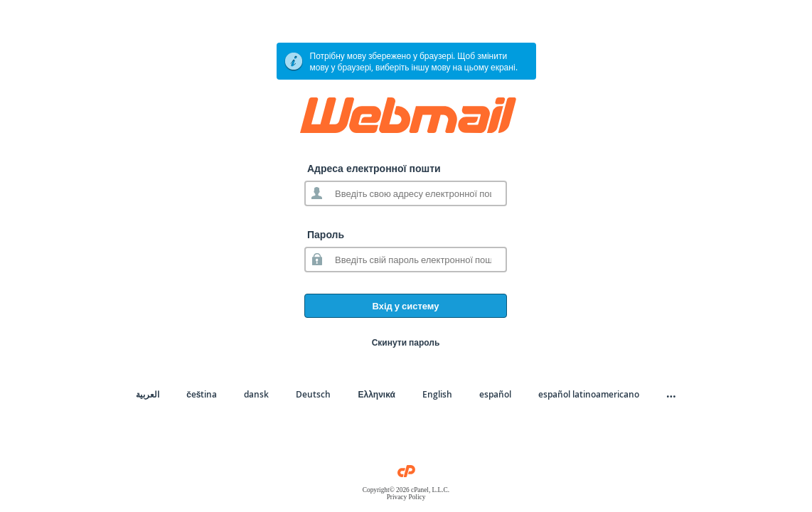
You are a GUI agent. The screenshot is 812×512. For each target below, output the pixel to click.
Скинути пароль (406, 342)
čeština (202, 394)
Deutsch (313, 394)
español (495, 394)
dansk (256, 394)
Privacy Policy (406, 497)
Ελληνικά (376, 394)
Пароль (326, 234)
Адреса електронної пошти (374, 168)
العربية (148, 394)
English (437, 394)
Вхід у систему (405, 306)
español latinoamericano (589, 394)
